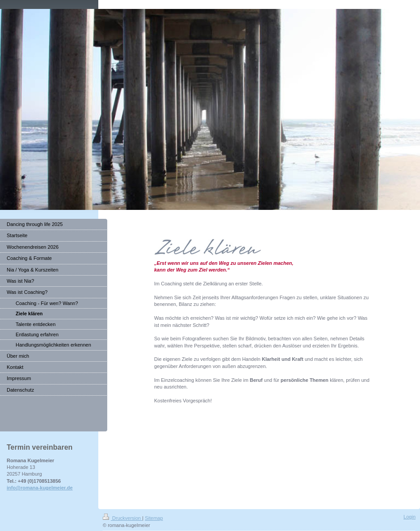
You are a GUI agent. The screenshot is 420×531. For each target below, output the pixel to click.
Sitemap (154, 518)
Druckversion (122, 518)
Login (409, 517)
